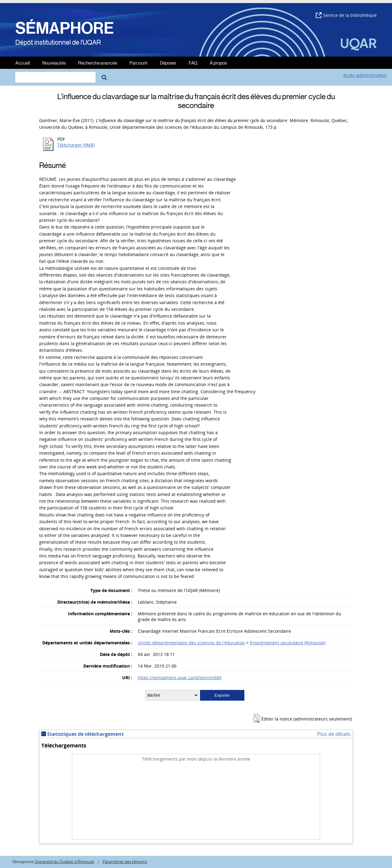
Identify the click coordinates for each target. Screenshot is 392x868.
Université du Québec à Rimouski (64, 862)
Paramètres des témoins (125, 862)
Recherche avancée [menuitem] (98, 63)
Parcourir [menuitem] (139, 63)
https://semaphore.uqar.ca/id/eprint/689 (180, 678)
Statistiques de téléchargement (83, 734)
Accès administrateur (365, 75)
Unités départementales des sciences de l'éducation (191, 643)
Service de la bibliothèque (346, 15)
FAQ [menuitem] (193, 63)
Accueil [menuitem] (23, 63)
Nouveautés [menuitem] (54, 63)
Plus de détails (334, 734)
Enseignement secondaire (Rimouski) (288, 643)
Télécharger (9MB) (76, 145)
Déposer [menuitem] (168, 63)
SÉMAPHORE (65, 28)
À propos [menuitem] (218, 63)
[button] (256, 718)
